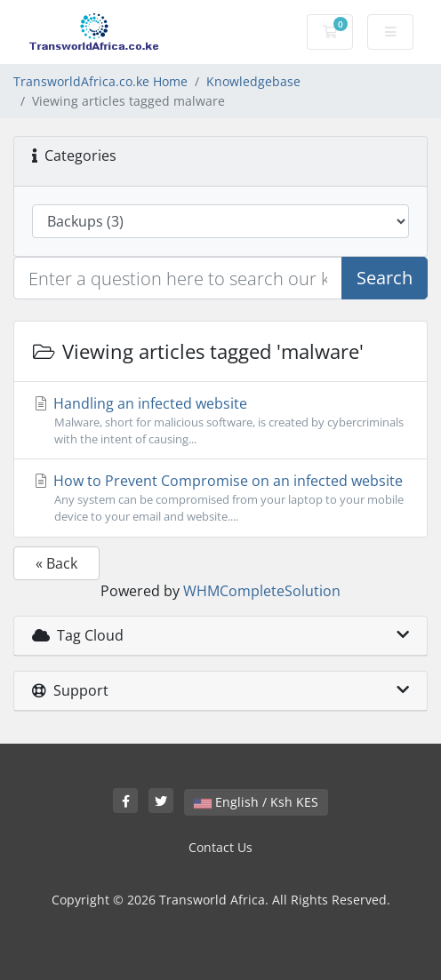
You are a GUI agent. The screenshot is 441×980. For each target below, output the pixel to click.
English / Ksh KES (256, 802)
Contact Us (220, 847)
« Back (56, 563)
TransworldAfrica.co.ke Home (100, 81)
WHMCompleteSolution (262, 591)
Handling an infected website (220, 421)
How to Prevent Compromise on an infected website (220, 498)
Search (385, 278)
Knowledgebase (253, 81)
